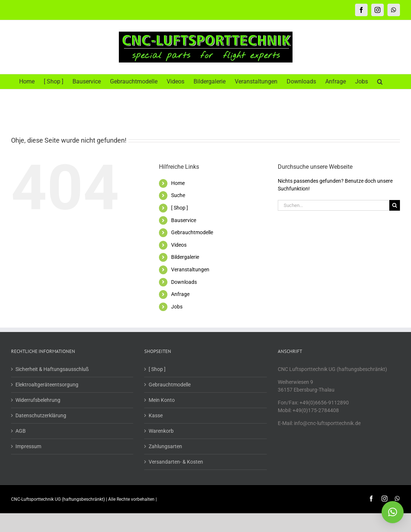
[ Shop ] (180, 208)
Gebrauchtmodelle (192, 232)
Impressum (28, 446)
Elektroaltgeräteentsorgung (47, 385)
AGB (21, 431)
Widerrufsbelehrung (38, 400)
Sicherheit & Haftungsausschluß (52, 369)
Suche (178, 195)
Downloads (184, 282)
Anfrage (180, 294)
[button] (380, 82)
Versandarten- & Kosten (176, 462)
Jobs (177, 307)
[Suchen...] (334, 205)
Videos (179, 245)
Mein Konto (162, 400)
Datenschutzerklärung (41, 415)
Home (178, 183)
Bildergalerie (185, 257)
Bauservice (184, 220)
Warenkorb (161, 431)
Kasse (156, 415)
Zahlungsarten (165, 446)
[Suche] (395, 205)
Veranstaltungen (190, 269)
